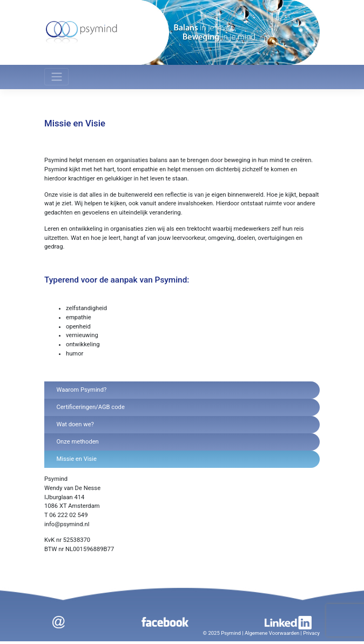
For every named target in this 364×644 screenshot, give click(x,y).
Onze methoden (77, 442)
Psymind (231, 633)
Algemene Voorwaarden (272, 633)
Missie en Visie (76, 459)
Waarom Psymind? (81, 390)
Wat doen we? (75, 424)
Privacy (311, 633)
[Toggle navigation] (56, 77)
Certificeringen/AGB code (90, 407)
